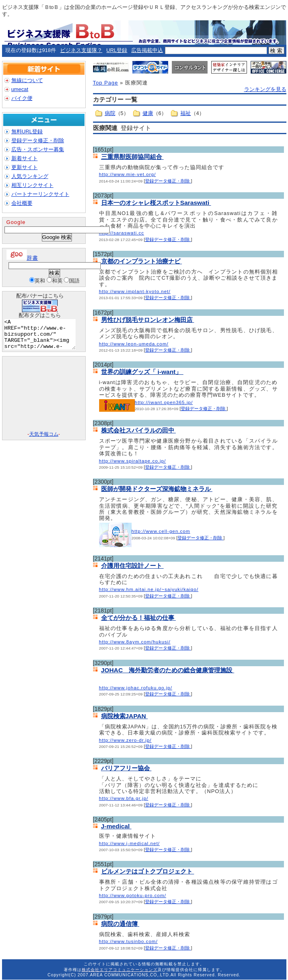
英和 (40, 281)
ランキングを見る (265, 89)
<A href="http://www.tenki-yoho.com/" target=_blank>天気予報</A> (44, 400)
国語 (74, 281)
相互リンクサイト (32, 185)
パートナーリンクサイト (40, 194)
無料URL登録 (27, 131)
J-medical (116, 826)
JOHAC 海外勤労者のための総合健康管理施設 (168, 670)
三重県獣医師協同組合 (132, 157)
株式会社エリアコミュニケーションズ (120, 970)
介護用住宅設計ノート (132, 566)
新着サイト (25, 158)
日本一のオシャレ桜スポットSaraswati (156, 203)
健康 (148, 113)
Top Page (106, 83)
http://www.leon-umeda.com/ (134, 344)
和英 (57, 281)
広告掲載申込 (147, 50)
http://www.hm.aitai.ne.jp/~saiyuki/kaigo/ (149, 589)
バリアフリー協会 (126, 768)
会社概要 (22, 203)
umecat (20, 89)
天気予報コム (44, 440)
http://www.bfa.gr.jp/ (124, 798)
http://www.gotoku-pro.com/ (133, 895)
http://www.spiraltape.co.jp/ (133, 461)
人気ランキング (30, 176)
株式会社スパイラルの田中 (139, 430)
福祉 (186, 113)
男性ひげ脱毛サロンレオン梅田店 (148, 320)
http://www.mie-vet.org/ (128, 174)
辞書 (22, 258)
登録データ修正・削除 (168, 181)
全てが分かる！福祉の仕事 (139, 618)
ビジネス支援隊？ (81, 50)
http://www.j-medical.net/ (130, 843)
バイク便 (22, 98)
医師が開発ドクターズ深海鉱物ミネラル (157, 489)
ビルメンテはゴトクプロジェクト (148, 871)
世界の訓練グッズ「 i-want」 (142, 372)
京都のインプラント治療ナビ (142, 261)
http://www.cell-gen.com (161, 531)
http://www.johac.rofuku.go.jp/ (136, 688)
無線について (27, 80)
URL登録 (117, 50)
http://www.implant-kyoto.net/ (135, 291)
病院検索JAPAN (125, 716)
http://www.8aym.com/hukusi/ (135, 642)
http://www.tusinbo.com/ (129, 941)
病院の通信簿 (120, 924)
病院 (110, 113)
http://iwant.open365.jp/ (164, 402)
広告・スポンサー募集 (38, 149)
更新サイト (25, 167)
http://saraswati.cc (122, 233)
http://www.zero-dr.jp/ (126, 740)
